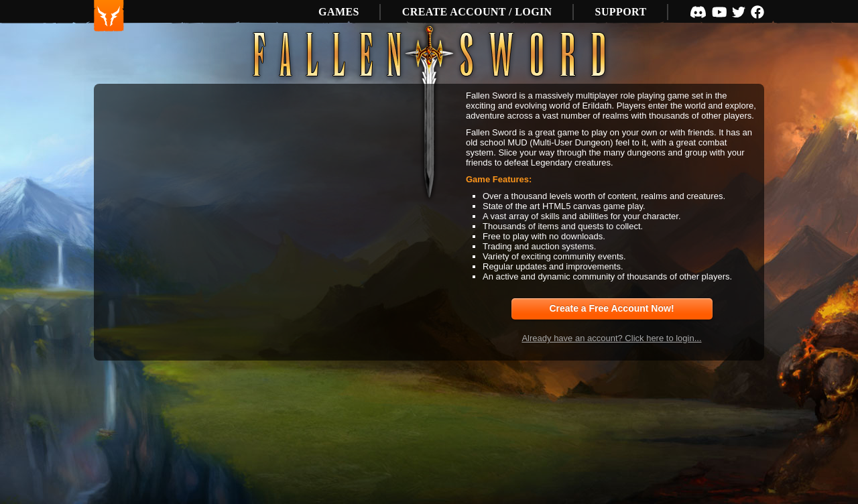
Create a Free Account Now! (611, 308)
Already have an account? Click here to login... (611, 338)
